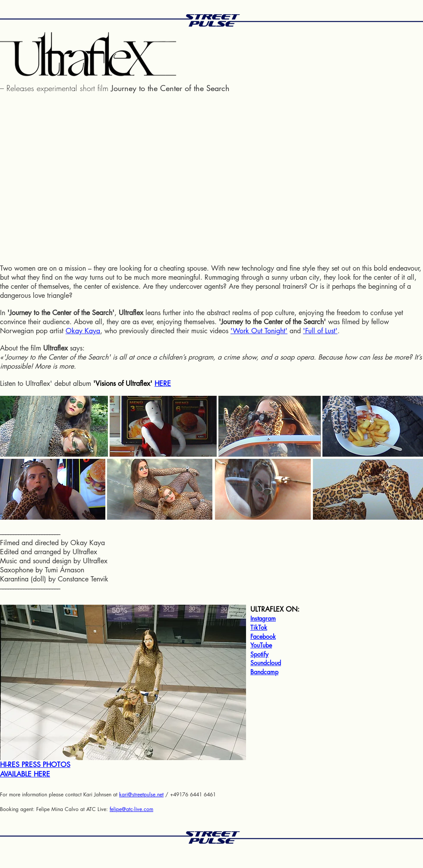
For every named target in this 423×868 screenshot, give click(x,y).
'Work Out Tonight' (259, 331)
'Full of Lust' (320, 331)
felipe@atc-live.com (131, 809)
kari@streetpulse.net (141, 794)
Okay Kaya (83, 331)
